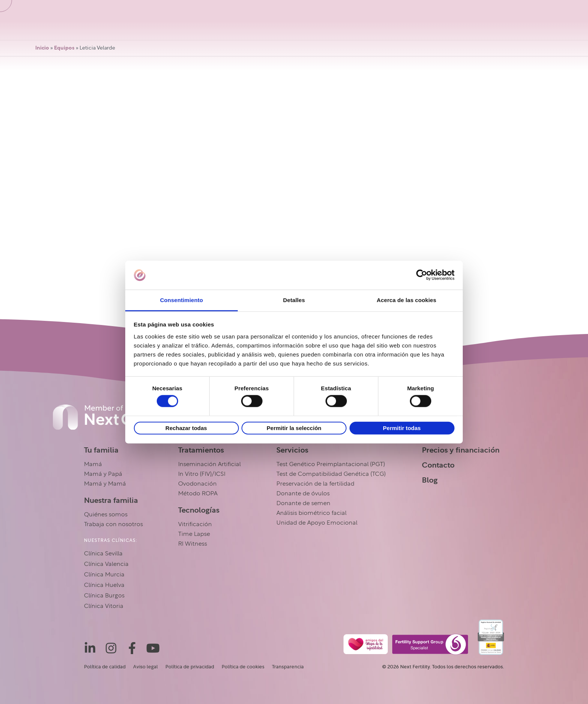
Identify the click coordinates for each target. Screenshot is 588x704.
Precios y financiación (461, 450)
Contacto (438, 465)
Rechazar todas (186, 428)
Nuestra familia (111, 500)
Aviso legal (145, 666)
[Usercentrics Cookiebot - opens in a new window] (422, 275)
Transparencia (288, 666)
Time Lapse (194, 534)
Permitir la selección (294, 428)
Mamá (93, 464)
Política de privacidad (190, 666)
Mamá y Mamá (105, 484)
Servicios (292, 450)
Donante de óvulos (303, 493)
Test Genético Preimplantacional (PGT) (331, 464)
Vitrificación (195, 524)
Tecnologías (199, 510)
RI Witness (193, 544)
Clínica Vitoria (104, 606)
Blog (430, 480)
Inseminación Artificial (209, 464)
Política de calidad (105, 666)
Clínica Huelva (104, 585)
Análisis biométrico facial (311, 513)
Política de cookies (243, 666)
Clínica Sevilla (103, 554)
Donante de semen (303, 503)
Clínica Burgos (104, 596)
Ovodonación (197, 484)
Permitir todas (402, 428)
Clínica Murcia (104, 575)
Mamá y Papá (103, 474)
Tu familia (101, 450)
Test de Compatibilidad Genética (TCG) (331, 474)
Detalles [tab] (294, 300)
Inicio (42, 48)
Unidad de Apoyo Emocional (317, 523)
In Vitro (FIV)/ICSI (202, 474)
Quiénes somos (106, 514)
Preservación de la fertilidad (315, 484)
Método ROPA (198, 493)
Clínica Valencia (106, 564)
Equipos (64, 48)
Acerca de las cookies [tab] (407, 300)
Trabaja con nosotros (113, 524)
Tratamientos (201, 450)
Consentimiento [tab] (182, 300)
